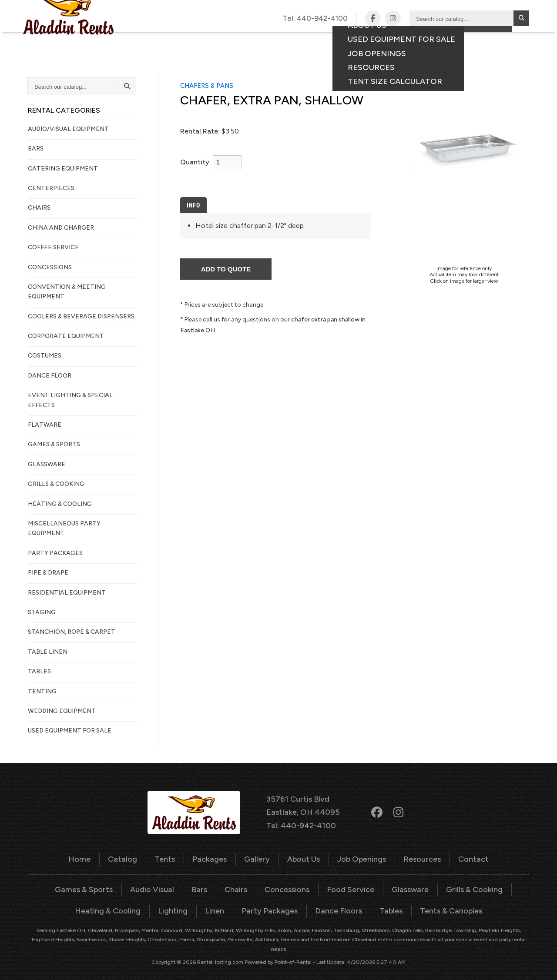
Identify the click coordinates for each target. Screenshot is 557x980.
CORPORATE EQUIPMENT (66, 336)
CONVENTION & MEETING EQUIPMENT (67, 292)
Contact (416, 40)
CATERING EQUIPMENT (63, 169)
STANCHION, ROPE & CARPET (72, 632)
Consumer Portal (478, 40)
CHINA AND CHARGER (61, 228)
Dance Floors (333, 904)
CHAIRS (39, 208)
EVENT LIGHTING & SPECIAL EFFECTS (70, 400)
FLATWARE (45, 425)
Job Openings (357, 855)
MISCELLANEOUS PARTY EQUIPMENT (64, 528)
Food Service (346, 884)
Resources (414, 855)
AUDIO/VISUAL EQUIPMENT (68, 129)
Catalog (195, 40)
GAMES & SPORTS (54, 444)
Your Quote (486, 54)
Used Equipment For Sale (70, 731)
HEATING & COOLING (60, 504)
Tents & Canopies (439, 904)
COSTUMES (45, 356)
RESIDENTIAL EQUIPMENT (67, 593)
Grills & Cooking (463, 884)
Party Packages (270, 904)
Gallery (320, 40)
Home (91, 855)
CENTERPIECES (51, 188)
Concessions (287, 884)
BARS (36, 149)
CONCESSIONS (50, 267)
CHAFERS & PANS (207, 86)
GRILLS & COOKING (56, 484)
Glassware (402, 884)
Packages (275, 40)
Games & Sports (95, 884)
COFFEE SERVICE (53, 247)
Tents (234, 40)
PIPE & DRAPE (48, 573)
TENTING (42, 691)
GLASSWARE (47, 464)
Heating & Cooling (119, 904)
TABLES (39, 671)
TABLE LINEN (48, 652)
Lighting (180, 904)
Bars (203, 884)
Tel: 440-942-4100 (302, 822)
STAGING (42, 612)
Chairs (238, 884)
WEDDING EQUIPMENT (62, 711)
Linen (219, 904)
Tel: (316, 18)
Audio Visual (159, 884)
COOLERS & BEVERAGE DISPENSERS (81, 316)
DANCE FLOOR (50, 376)
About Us (302, 855)
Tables (382, 904)
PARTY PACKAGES (55, 553)
